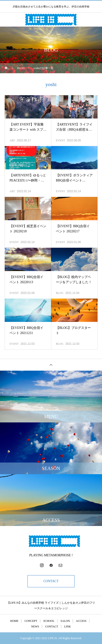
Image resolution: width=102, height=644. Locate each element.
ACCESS (81, 621)
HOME (14, 621)
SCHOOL (49, 621)
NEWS (35, 627)
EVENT (60, 140)
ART (12, 140)
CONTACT (51, 581)
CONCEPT (31, 621)
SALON (65, 621)
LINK (68, 627)
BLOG (60, 293)
